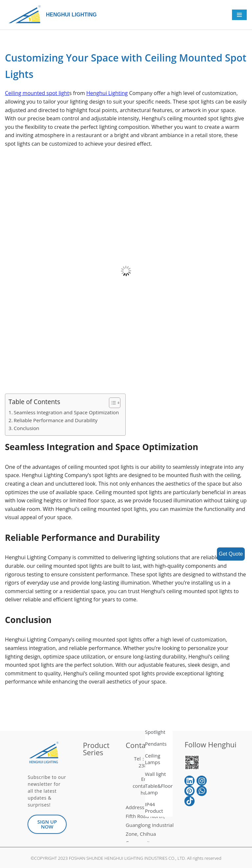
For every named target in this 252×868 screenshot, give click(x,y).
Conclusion (27, 428)
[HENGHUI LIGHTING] (26, 15)
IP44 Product (154, 808)
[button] (111, 403)
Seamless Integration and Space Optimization (66, 412)
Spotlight (155, 732)
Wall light (156, 774)
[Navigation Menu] (239, 15)
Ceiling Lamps (153, 759)
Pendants (156, 744)
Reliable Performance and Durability (56, 420)
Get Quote (231, 554)
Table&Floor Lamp (159, 789)
